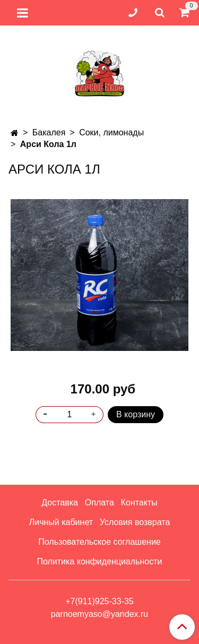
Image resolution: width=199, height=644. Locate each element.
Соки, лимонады (111, 132)
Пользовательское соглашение (99, 542)
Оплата (99, 503)
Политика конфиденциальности (99, 561)
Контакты (139, 503)
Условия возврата (135, 522)
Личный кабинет (61, 522)
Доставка (60, 503)
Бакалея (49, 132)
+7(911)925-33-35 (99, 601)
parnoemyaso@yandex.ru (99, 614)
